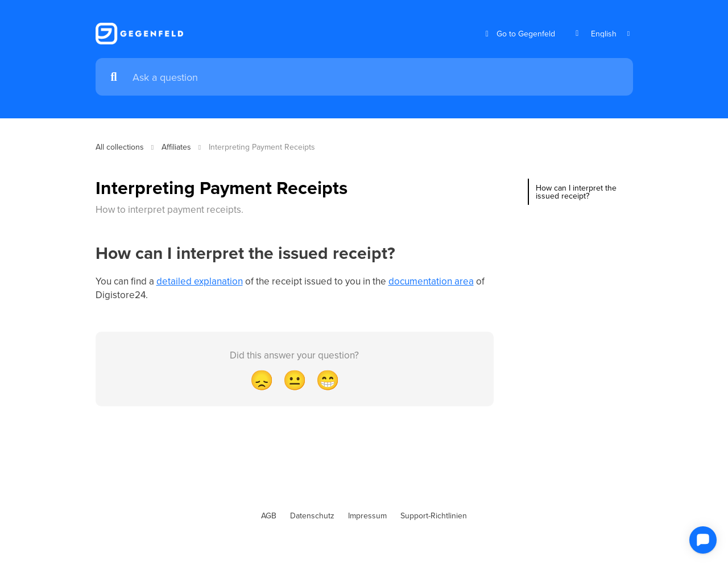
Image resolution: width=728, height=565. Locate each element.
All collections (120, 147)
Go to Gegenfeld (519, 34)
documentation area (431, 281)
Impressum (367, 515)
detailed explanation (200, 281)
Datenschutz (312, 515)
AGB (269, 515)
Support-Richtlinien (434, 515)
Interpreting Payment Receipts (262, 147)
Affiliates (176, 147)
